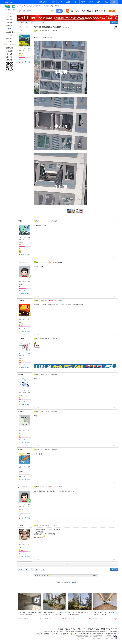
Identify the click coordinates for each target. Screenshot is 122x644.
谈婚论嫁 (9, 26)
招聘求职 (9, 60)
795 (29, 49)
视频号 (68, 2)
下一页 (41, 23)
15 (20, 49)
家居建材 (9, 51)
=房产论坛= (30, 6)
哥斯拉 (20, 221)
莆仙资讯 (9, 16)
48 (20, 429)
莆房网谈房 (9, 32)
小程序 (53, 2)
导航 (106, 2)
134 (20, 354)
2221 (24, 238)
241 (24, 505)
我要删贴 (67, 629)
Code (47, 576)
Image (40, 576)
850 (24, 543)
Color (38, 576)
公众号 (60, 2)
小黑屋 (79, 629)
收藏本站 (12, 2)
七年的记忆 (21, 300)
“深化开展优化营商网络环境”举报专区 (47, 634)
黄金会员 (21, 323)
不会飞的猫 (21, 339)
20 (20, 466)
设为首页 (7, 2)
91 (24, 49)
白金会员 (21, 548)
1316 (29, 391)
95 (24, 280)
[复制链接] (66, 27)
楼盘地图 (9, 38)
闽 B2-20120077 (113, 634)
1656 (29, 466)
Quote (45, 576)
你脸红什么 (21, 411)
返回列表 (22, 23)
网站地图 (61, 629)
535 (24, 318)
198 (24, 429)
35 (20, 318)
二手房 (91, 2)
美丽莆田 (9, 23)
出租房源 (9, 41)
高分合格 (21, 374)
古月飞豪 (21, 525)
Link (42, 576)
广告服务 (97, 629)
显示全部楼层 (54, 31)
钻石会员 (21, 242)
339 (24, 391)
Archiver (84, 629)
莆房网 (83, 2)
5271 (29, 318)
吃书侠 (20, 450)
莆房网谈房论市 (38, 6)
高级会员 (21, 285)
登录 (114, 2)
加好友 (22, 62)
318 (20, 238)
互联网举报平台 (64, 634)
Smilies (49, 576)
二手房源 (9, 35)
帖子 (53, 11)
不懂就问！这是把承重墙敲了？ (52, 6)
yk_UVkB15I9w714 (23, 487)
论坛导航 (23, 6)
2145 (29, 280)
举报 (114, 217)
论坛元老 (21, 359)
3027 (29, 505)
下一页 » (67, 565)
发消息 (28, 62)
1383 (29, 429)
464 (24, 466)
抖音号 (76, 2)
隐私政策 (90, 629)
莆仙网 (18, 7)
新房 (99, 2)
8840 (29, 543)
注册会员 (74, 582)
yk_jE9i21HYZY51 (23, 262)
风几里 (20, 31)
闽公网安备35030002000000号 (82, 634)
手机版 (73, 629)
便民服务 (9, 54)
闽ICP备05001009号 (112, 629)
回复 (38, 217)
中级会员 (21, 53)
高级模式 (95, 576)
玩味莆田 (9, 20)
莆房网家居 (9, 48)
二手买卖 (9, 57)
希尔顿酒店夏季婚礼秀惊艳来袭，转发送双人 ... (89, 11)
